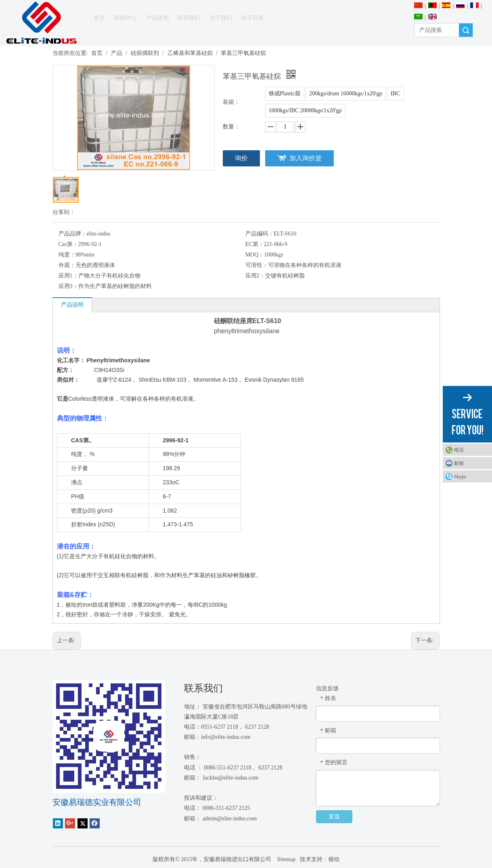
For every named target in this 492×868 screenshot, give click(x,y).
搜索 (466, 30)
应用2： (255, 276)
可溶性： (257, 265)
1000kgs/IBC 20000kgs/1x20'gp (305, 110)
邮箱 (459, 463)
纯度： (67, 255)
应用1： (68, 276)
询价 (241, 158)
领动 (334, 859)
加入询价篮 (306, 158)
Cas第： (68, 244)
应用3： (68, 286)
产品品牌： (73, 234)
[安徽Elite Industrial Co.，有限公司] (42, 23)
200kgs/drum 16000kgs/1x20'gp (345, 94)
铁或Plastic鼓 (285, 94)
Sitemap (286, 859)
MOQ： (255, 255)
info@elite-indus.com (226, 737)
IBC (395, 94)
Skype (460, 476)
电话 (459, 450)
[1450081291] (109, 736)
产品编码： (260, 234)
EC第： (255, 244)
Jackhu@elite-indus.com (230, 778)
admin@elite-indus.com (230, 819)
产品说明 (72, 305)
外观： (67, 265)
